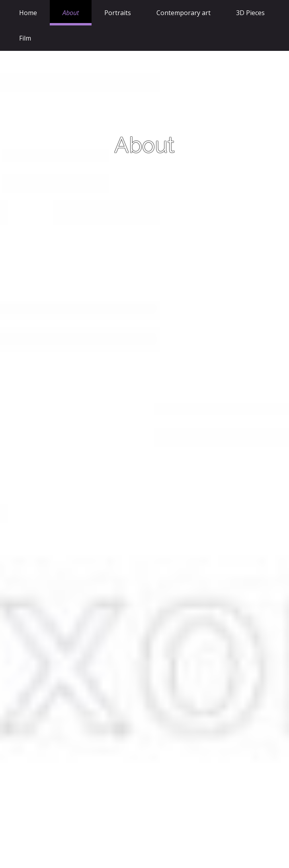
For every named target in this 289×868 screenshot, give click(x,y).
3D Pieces (250, 13)
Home (28, 13)
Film (25, 38)
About (71, 13)
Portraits (118, 13)
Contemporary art (184, 13)
